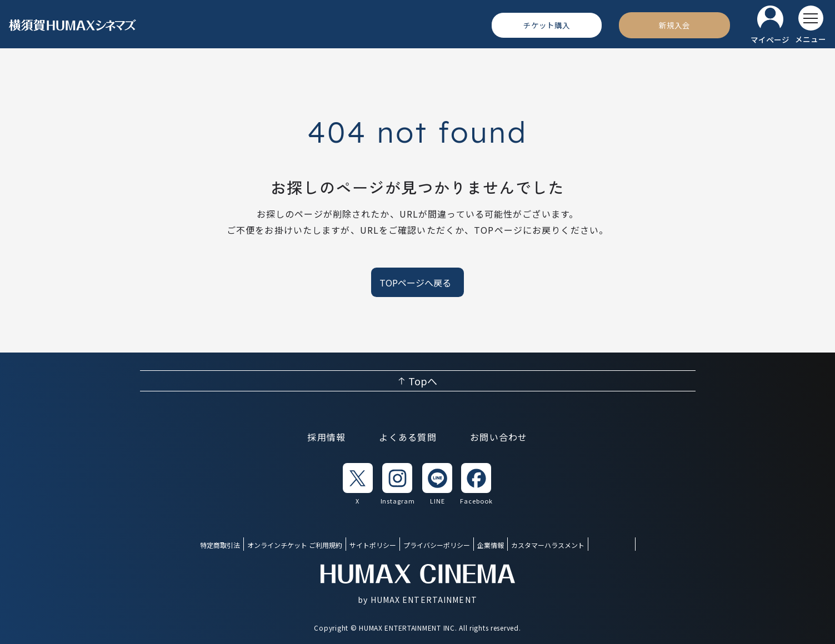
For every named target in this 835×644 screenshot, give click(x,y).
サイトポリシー (373, 545)
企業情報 (491, 545)
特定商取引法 (220, 545)
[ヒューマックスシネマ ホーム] (73, 25)
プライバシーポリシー (437, 545)
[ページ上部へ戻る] (418, 381)
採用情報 (326, 437)
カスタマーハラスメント (548, 545)
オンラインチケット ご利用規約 (295, 545)
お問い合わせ (499, 437)
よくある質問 (408, 437)
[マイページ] (770, 25)
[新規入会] (674, 25)
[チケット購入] (547, 25)
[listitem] (358, 484)
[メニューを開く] (811, 25)
